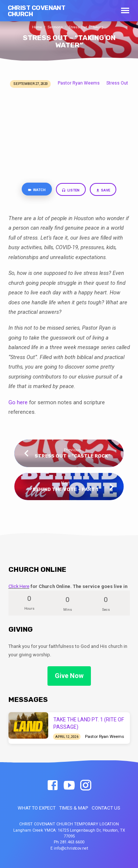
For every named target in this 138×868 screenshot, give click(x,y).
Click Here (19, 586)
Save (103, 191)
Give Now (69, 676)
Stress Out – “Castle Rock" (72, 456)
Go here (18, 402)
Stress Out (117, 83)
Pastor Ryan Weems (79, 83)
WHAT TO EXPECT (37, 808)
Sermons (55, 27)
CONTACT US (106, 808)
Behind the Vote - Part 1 (66, 489)
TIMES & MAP (74, 808)
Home (37, 27)
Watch (37, 190)
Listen (71, 191)
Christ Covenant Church (37, 11)
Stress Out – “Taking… (87, 27)
